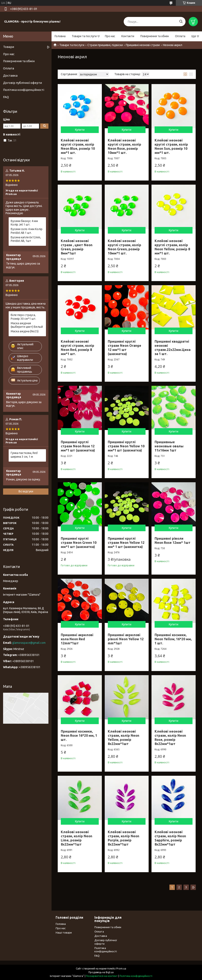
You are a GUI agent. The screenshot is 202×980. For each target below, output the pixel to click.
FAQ (6, 97)
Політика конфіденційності (24, 90)
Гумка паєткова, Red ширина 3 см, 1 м (24, 455)
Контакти (128, 36)
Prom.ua (121, 969)
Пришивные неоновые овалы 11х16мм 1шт (169, 446)
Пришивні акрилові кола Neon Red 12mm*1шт (77, 639)
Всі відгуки (26, 491)
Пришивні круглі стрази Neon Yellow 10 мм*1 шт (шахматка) (126, 446)
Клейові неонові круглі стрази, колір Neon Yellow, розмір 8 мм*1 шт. (172, 247)
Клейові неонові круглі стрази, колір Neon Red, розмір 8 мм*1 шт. (78, 348)
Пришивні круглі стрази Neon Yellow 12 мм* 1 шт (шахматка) (126, 543)
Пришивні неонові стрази (143, 45)
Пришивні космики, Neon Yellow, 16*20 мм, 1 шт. (173, 639)
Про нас (110, 36)
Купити (80, 130)
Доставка (10, 75)
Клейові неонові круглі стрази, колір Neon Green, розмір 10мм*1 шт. (124, 247)
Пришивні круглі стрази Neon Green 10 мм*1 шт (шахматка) (79, 543)
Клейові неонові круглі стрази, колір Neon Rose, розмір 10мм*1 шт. (124, 146)
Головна (60, 36)
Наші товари (64, 932)
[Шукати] (181, 22)
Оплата (180, 36)
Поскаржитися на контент (102, 976)
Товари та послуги (84, 36)
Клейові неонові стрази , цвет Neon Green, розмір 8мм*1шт (77, 247)
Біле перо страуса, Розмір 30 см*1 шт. (23, 317)
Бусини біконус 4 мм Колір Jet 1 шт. (24, 223)
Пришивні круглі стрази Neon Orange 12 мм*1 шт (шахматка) (124, 348)
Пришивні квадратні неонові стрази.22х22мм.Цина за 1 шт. (173, 348)
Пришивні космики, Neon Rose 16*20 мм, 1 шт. (79, 735)
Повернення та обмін (155, 36)
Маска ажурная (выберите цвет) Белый (27, 325)
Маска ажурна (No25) (25, 331)
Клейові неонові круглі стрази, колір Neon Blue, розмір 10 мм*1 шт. (78, 146)
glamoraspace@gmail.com (29, 643)
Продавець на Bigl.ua (101, 972)
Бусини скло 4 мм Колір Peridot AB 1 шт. (27, 231)
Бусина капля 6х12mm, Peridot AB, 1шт (26, 239)
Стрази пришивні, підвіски (105, 45)
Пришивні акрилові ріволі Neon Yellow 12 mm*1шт (126, 639)
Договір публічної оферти (22, 83)
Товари (9, 47)
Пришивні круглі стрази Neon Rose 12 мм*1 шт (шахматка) (78, 446)
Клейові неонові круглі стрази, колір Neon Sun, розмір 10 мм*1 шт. (171, 146)
